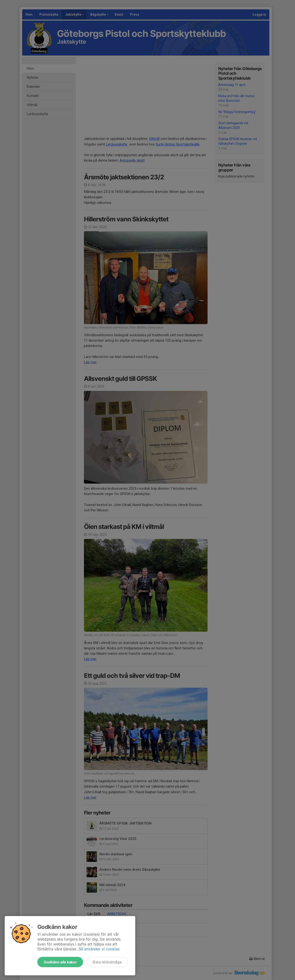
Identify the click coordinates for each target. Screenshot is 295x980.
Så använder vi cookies (99, 949)
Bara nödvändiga (107, 962)
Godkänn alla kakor (60, 962)
